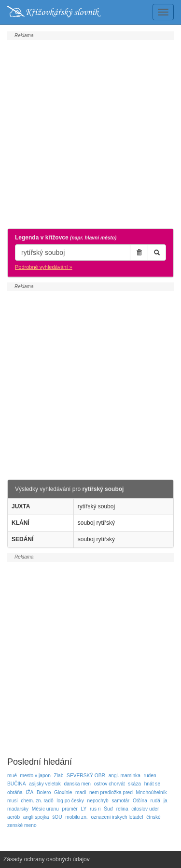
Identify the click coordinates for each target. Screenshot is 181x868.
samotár (120, 801)
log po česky (70, 801)
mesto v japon (35, 776)
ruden (150, 776)
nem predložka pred (111, 792)
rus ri (95, 809)
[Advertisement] (90, 133)
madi (81, 792)
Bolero (44, 792)
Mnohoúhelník (152, 792)
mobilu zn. (76, 817)
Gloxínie (63, 792)
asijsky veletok (45, 784)
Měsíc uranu (45, 809)
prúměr (70, 809)
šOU (57, 817)
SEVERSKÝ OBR (86, 776)
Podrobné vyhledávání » (44, 267)
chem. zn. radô (37, 801)
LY (84, 809)
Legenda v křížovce (66, 238)
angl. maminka (125, 776)
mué (12, 776)
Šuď (108, 809)
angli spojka (36, 817)
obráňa (15, 792)
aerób (14, 817)
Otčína (140, 801)
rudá (155, 801)
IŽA (29, 792)
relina (122, 809)
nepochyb (98, 801)
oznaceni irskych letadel (117, 817)
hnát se (152, 784)
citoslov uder (145, 809)
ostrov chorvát (110, 784)
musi (13, 801)
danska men (78, 784)
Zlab (59, 776)
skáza (134, 784)
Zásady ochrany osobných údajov (47, 859)
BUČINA (17, 784)
